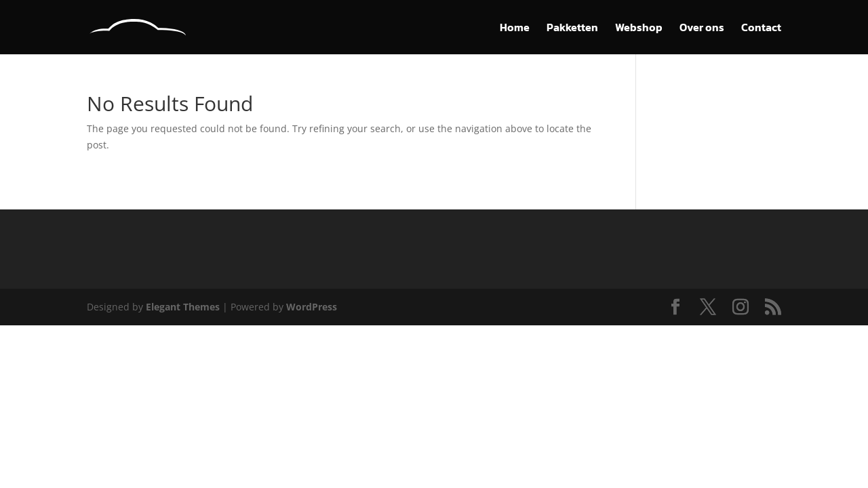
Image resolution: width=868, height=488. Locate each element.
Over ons (702, 29)
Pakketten (572, 29)
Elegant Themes (183, 307)
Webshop (639, 29)
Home (515, 29)
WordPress (312, 307)
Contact (761, 29)
